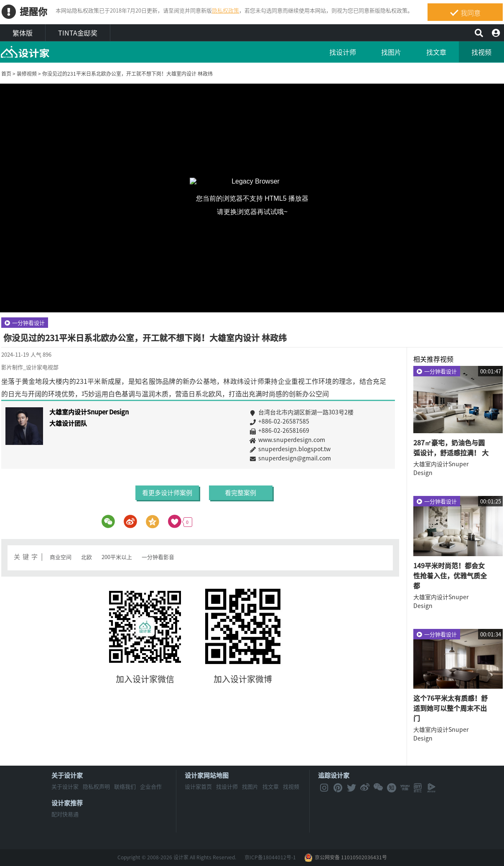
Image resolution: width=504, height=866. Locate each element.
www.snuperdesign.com (306, 439)
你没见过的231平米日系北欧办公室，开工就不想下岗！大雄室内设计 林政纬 (127, 74)
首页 (6, 74)
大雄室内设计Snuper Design (89, 412)
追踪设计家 (334, 775)
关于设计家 (67, 775)
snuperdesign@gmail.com (306, 458)
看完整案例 (241, 493)
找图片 (391, 52)
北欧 (87, 557)
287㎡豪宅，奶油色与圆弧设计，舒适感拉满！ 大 (451, 447)
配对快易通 (65, 814)
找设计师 (343, 52)
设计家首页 (198, 786)
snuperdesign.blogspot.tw (306, 449)
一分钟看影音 (158, 557)
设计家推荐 (67, 803)
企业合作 (151, 786)
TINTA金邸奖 (78, 33)
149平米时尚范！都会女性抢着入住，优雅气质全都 (450, 575)
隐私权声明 (96, 786)
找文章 (436, 52)
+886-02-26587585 (306, 421)
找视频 (481, 52)
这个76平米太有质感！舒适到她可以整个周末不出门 (451, 708)
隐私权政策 (225, 10)
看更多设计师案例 (168, 493)
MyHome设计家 (25, 52)
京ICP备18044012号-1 (270, 857)
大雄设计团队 (68, 423)
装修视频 (27, 74)
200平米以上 (117, 557)
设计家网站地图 (207, 775)
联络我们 (125, 786)
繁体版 (23, 33)
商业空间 (61, 557)
